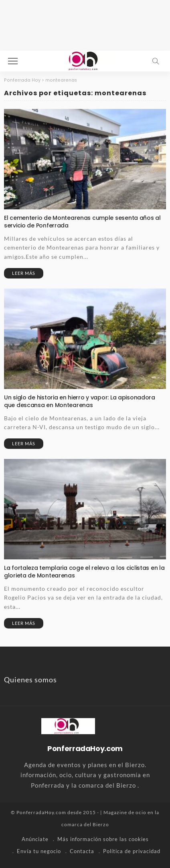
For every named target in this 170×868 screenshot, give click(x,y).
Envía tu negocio (39, 851)
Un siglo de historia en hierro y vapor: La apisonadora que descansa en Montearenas (80, 401)
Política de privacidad (132, 851)
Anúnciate (35, 839)
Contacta (82, 851)
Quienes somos (30, 680)
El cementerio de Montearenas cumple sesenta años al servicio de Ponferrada (82, 222)
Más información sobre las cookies (103, 839)
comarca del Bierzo (85, 824)
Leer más (24, 273)
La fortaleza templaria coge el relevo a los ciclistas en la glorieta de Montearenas (84, 572)
